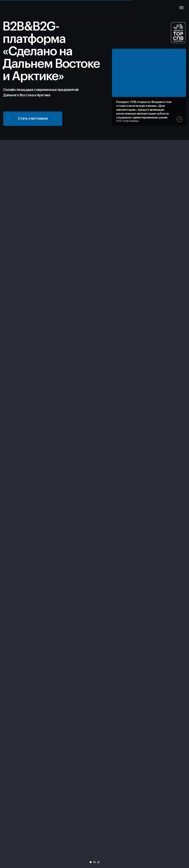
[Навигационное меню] (181, 8)
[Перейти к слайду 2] (94, 862)
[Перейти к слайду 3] (98, 862)
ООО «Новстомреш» (128, 121)
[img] (149, 73)
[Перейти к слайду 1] (91, 862)
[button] (33, 119)
